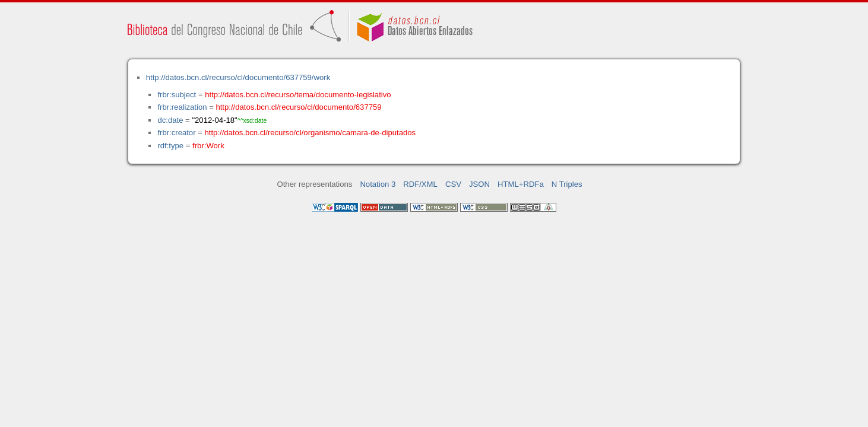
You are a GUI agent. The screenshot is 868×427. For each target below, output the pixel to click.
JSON (479, 184)
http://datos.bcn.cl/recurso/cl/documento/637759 (298, 107)
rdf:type (170, 146)
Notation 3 (378, 184)
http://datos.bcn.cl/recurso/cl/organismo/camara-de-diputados (310, 133)
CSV (453, 184)
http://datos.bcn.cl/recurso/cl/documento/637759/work (238, 77)
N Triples (567, 184)
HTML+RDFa (521, 184)
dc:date (170, 120)
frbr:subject (177, 95)
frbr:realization (182, 107)
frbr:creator (176, 133)
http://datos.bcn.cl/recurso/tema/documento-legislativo (298, 95)
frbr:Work (208, 146)
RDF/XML (420, 184)
